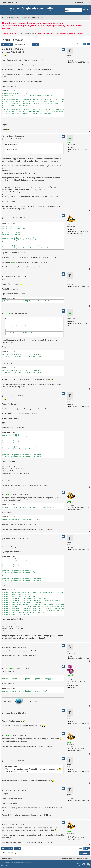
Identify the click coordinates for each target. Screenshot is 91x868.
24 (72, 60)
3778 (73, 230)
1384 (73, 680)
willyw (69, 143)
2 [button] (87, 44)
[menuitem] (14, 2)
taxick (69, 55)
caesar (69, 225)
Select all (11, 91)
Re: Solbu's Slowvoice (13, 136)
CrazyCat (70, 675)
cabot (14, 864)
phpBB (10, 862)
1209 (73, 147)
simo (68, 651)
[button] (89, 44)
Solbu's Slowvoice (12, 40)
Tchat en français (8, 701)
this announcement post (28, 33)
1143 (72, 656)
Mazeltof (9, 864)
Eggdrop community (27, 701)
